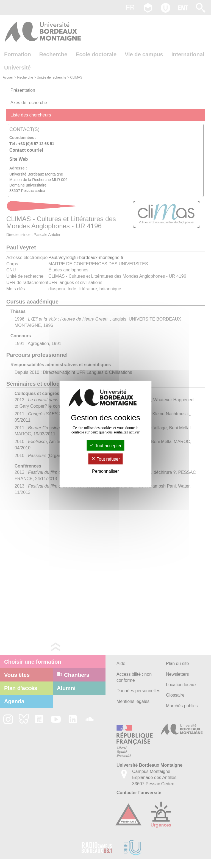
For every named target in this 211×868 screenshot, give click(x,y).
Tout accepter (105, 446)
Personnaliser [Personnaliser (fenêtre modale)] (105, 471)
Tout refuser (106, 459)
